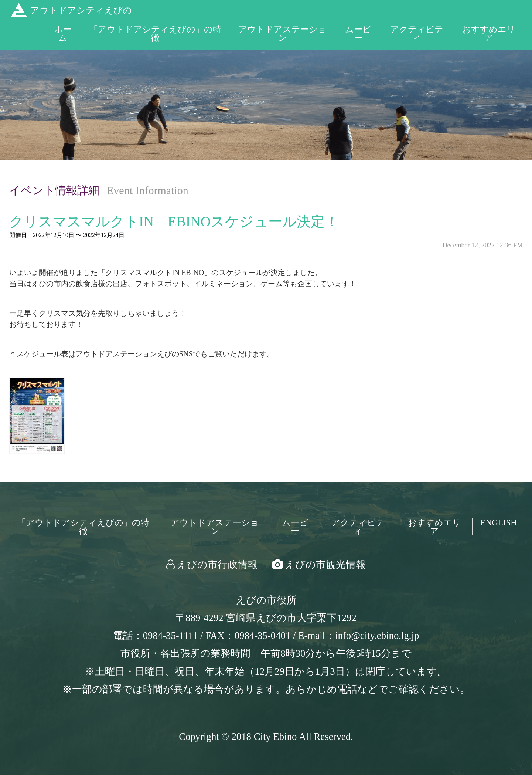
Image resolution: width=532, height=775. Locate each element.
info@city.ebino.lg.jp (377, 636)
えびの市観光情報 (325, 565)
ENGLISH (499, 522)
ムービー (358, 34)
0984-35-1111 (170, 636)
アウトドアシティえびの (81, 10)
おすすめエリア (489, 34)
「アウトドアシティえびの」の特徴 (155, 34)
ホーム (63, 34)
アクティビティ (417, 34)
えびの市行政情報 (217, 565)
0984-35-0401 (263, 636)
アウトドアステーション (282, 34)
